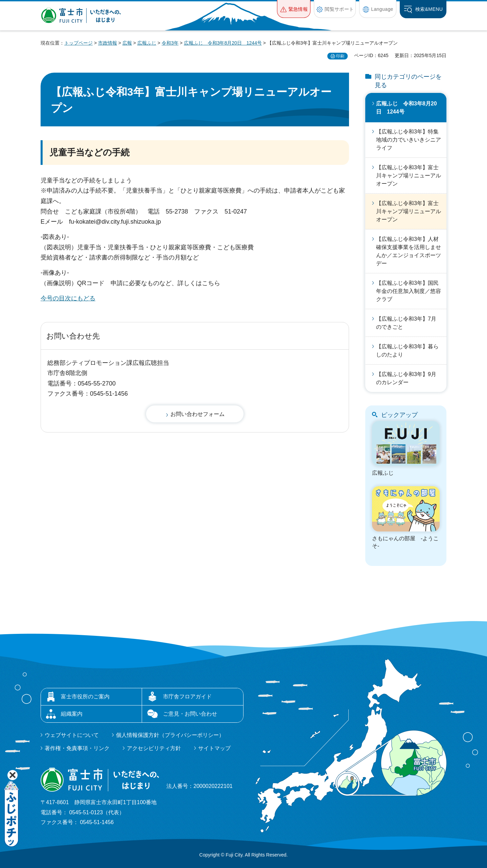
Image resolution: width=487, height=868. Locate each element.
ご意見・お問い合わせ (190, 714)
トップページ (78, 43)
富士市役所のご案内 (85, 697)
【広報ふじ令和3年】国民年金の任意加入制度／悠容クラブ (409, 291)
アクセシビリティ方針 (154, 748)
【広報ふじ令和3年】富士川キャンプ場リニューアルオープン (409, 176)
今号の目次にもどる (68, 298)
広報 (127, 43)
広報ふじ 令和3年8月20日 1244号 (223, 43)
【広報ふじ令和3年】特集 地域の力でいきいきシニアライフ (409, 140)
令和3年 (170, 43)
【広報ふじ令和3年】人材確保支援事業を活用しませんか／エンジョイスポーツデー (409, 251)
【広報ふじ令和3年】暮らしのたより (407, 351)
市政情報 (108, 43)
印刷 (340, 56)
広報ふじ (147, 43)
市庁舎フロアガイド (187, 697)
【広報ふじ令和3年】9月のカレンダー (406, 378)
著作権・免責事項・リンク (77, 748)
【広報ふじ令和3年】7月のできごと (406, 323)
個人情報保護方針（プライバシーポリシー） (170, 735)
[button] (294, 9)
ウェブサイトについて (72, 735)
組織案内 (72, 714)
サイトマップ (214, 748)
